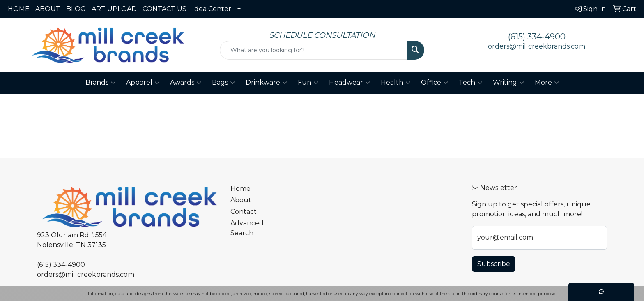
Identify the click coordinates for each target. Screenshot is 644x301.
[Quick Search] (314, 50)
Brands (100, 83)
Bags (223, 83)
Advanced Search (247, 228)
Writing (508, 83)
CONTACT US (164, 9)
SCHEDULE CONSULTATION (322, 35)
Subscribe (494, 264)
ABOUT (48, 9)
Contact (244, 212)
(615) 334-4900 (537, 37)
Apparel (143, 83)
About (241, 200)
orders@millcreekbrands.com (537, 46)
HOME (19, 9)
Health (396, 83)
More (547, 83)
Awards (186, 83)
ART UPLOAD (114, 9)
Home (240, 189)
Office (435, 83)
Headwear (350, 83)
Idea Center (212, 9)
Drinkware (266, 83)
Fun (308, 83)
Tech (470, 83)
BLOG (76, 9)
